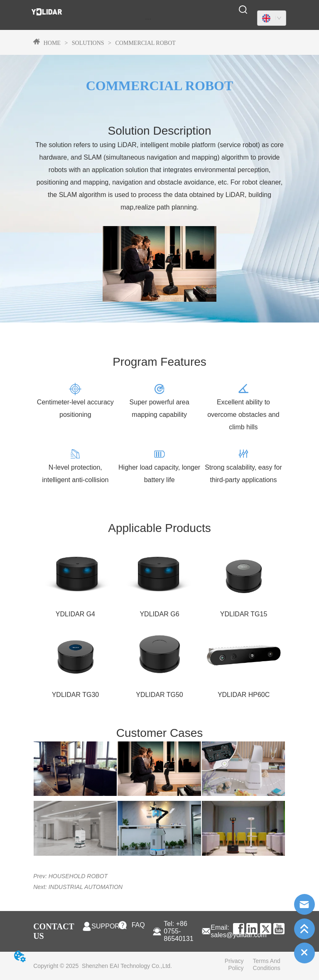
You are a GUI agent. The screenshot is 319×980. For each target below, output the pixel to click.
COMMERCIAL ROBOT (145, 43)
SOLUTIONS (88, 43)
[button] (148, 19)
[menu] (148, 19)
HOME (52, 43)
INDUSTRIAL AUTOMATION (86, 887)
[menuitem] (148, 19)
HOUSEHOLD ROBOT (78, 876)
